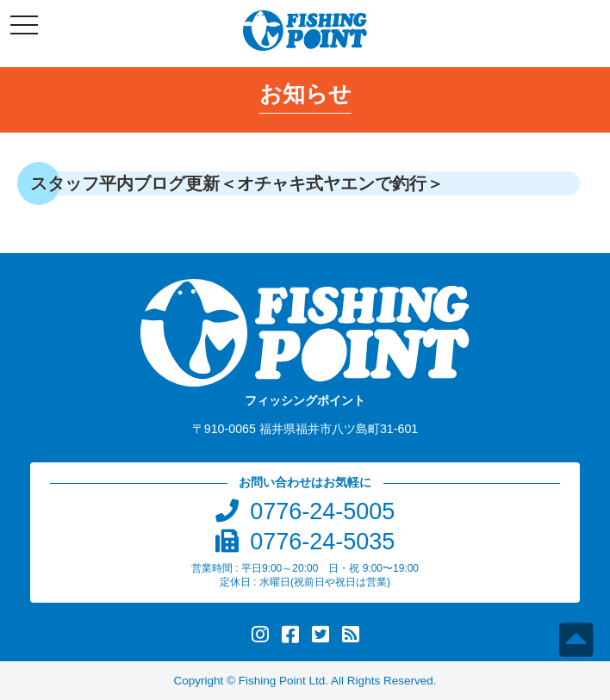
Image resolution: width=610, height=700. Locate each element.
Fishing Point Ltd (282, 681)
